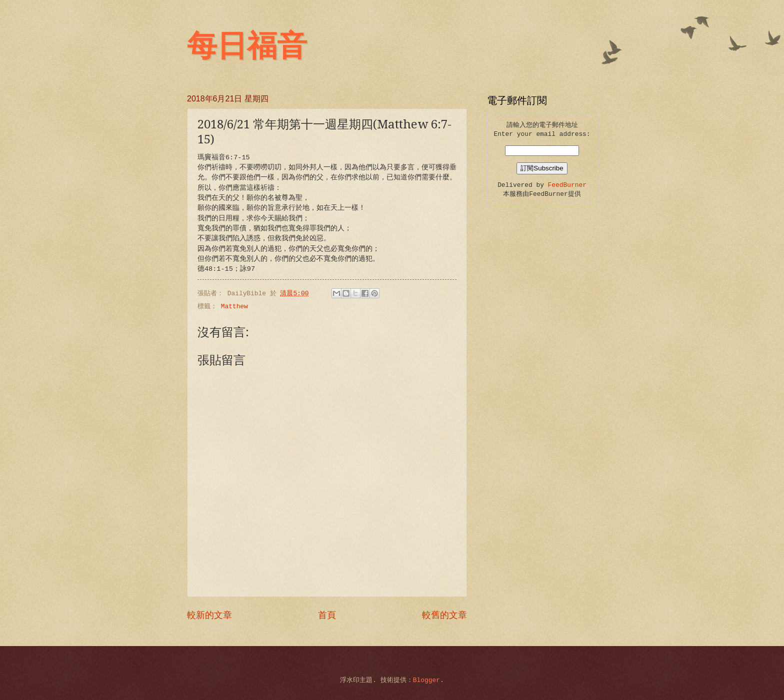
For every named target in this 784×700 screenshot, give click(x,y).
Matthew (234, 307)
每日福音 (247, 46)
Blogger (426, 680)
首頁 (327, 616)
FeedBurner (567, 185)
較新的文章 (209, 616)
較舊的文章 (444, 616)
